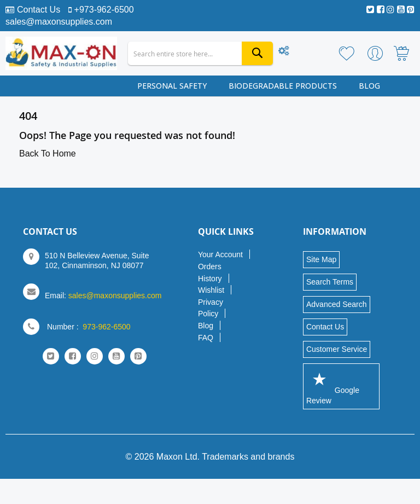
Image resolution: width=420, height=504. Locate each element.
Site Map (321, 259)
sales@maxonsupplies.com (59, 22)
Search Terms (330, 282)
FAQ (206, 338)
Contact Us (39, 10)
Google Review (333, 386)
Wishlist (211, 290)
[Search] (257, 53)
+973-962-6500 (104, 10)
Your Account (220, 254)
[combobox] (200, 53)
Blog (206, 326)
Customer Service (337, 349)
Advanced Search (337, 304)
